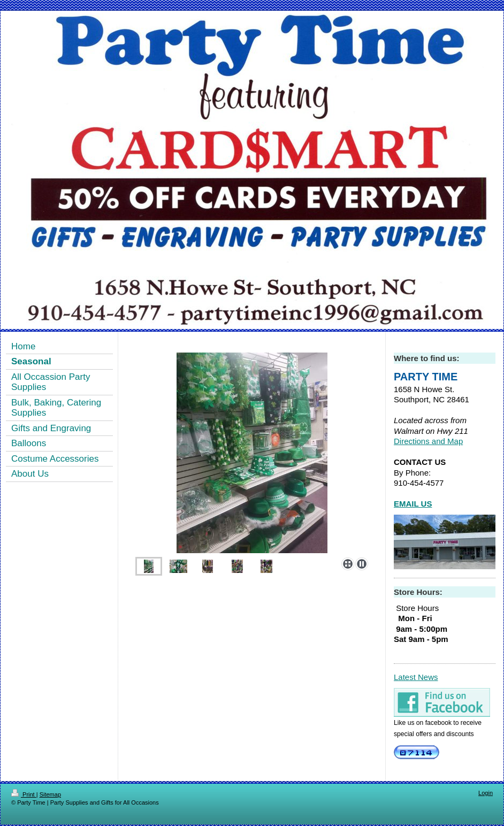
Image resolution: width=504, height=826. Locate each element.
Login (486, 793)
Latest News (416, 677)
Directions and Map (428, 441)
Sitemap (50, 794)
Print (24, 794)
